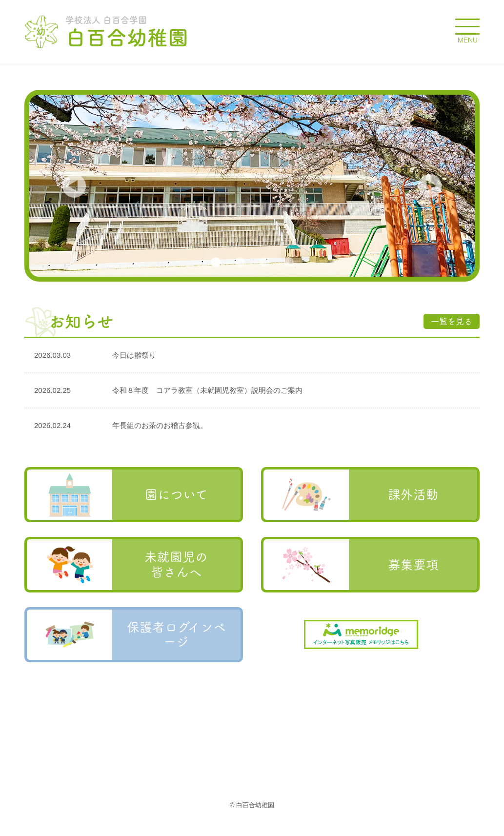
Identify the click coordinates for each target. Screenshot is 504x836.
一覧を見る (452, 321)
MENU (468, 40)
